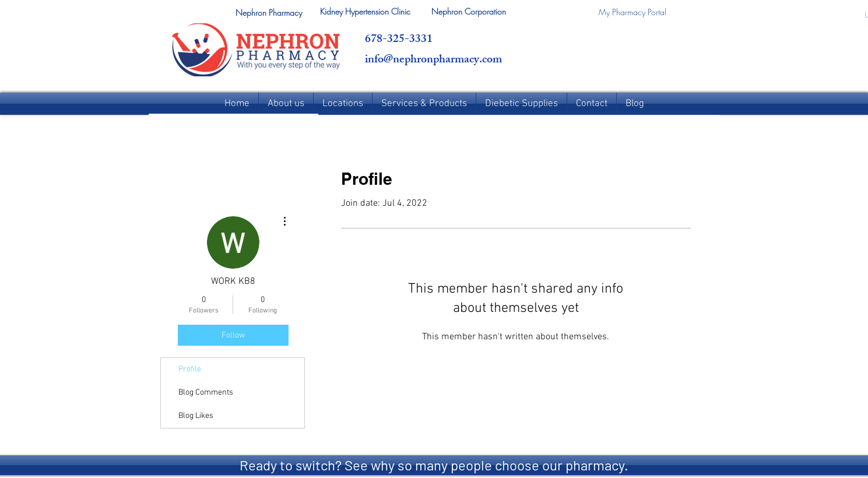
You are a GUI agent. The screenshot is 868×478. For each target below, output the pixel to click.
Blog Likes (196, 416)
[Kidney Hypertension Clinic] (365, 12)
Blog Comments (206, 393)
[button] (269, 13)
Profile (190, 369)
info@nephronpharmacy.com (433, 60)
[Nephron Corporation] (469, 12)
